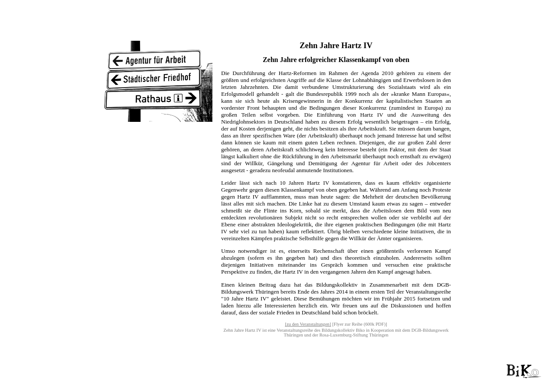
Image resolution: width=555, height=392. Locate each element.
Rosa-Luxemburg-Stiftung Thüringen (354, 335)
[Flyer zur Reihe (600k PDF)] (360, 324)
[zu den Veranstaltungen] (308, 324)
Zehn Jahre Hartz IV (242, 330)
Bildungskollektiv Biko (343, 330)
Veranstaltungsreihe (295, 330)
